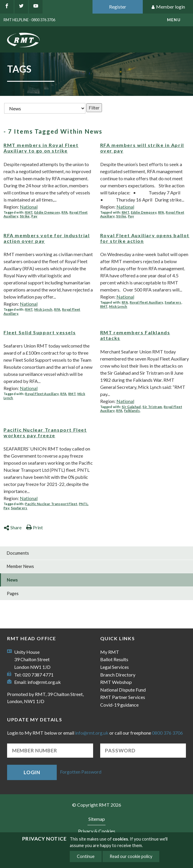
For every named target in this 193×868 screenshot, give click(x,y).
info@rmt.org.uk (44, 682)
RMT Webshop (116, 682)
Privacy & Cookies (97, 831)
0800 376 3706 (167, 733)
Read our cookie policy (131, 856)
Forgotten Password (81, 772)
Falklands (132, 411)
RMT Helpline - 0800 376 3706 (29, 20)
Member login (168, 7)
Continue (86, 856)
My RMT (110, 652)
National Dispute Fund (123, 690)
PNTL (83, 504)
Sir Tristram (152, 407)
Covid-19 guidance (119, 705)
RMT (29, 212)
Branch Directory (118, 675)
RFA (65, 212)
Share (13, 527)
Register (118, 7)
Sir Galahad (131, 407)
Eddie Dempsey (47, 212)
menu (174, 20)
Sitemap (97, 819)
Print (34, 527)
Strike (25, 216)
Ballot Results (114, 659)
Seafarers (173, 302)
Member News (20, 566)
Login (32, 772)
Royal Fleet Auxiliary (146, 302)
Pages (13, 593)
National (29, 207)
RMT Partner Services (123, 697)
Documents (18, 553)
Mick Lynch (43, 309)
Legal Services (115, 667)
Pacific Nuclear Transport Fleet (51, 504)
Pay (34, 216)
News (12, 580)
